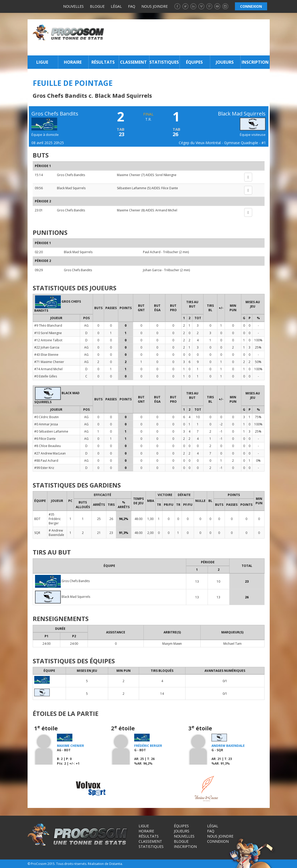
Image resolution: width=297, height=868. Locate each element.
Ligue (42, 62)
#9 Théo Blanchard (48, 325)
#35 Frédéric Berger (55, 519)
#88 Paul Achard (46, 461)
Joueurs (225, 62)
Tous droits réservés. (72, 864)
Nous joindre (155, 6)
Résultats (103, 62)
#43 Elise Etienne (46, 355)
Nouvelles (73, 6)
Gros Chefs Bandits (71, 175)
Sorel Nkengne (166, 175)
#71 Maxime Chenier (49, 362)
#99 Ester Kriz (44, 468)
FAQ (132, 6)
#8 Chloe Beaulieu (48, 446)
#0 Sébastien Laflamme (51, 431)
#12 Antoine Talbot (48, 340)
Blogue (97, 6)
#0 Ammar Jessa (46, 424)
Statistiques (164, 62)
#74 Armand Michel (48, 369)
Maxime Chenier (129, 175)
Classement (133, 62)
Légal (116, 6)
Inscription (255, 62)
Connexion (218, 841)
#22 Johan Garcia (47, 347)
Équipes (194, 62)
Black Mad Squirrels (71, 188)
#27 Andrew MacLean (50, 453)
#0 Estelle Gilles (46, 376)
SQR (37, 533)
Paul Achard (152, 252)
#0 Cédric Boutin (46, 417)
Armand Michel (166, 210)
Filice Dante (170, 188)
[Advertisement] (188, 37)
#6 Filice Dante (45, 439)
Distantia (116, 864)
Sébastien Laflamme (132, 188)
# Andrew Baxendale (56, 533)
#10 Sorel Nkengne (48, 333)
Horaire (73, 62)
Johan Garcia (152, 270)
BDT (37, 519)
